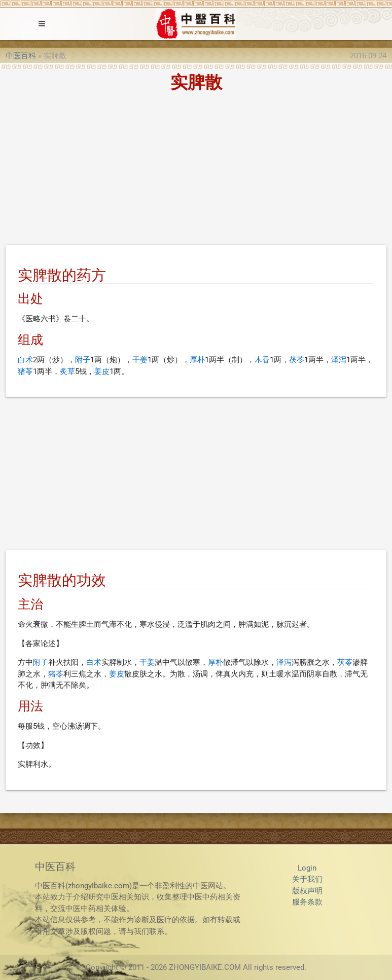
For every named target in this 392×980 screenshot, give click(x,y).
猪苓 (25, 371)
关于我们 (307, 879)
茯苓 (297, 360)
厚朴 (197, 360)
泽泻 (339, 360)
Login (307, 868)
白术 (25, 360)
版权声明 (307, 891)
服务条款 (307, 902)
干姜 (140, 360)
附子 (83, 360)
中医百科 (21, 56)
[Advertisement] (196, 170)
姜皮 (102, 371)
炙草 (67, 371)
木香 (262, 360)
